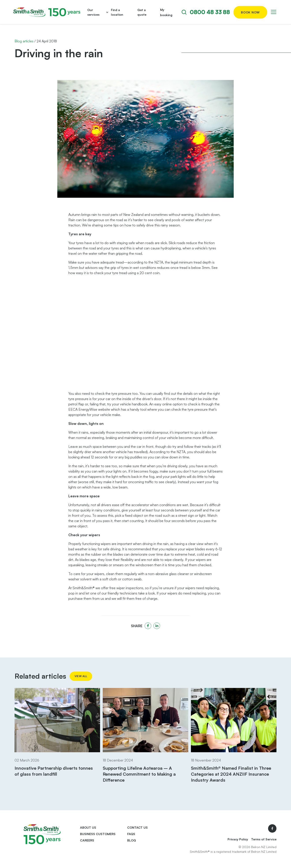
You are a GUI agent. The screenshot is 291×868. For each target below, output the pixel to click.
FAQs (131, 834)
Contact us (137, 827)
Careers (87, 840)
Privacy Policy (238, 839)
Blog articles (24, 41)
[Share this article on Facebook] (148, 626)
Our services (93, 12)
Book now (250, 12)
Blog (132, 840)
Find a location (117, 12)
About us (88, 827)
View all (81, 676)
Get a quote (142, 12)
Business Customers (98, 834)
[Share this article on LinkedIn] (157, 626)
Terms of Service (264, 839)
